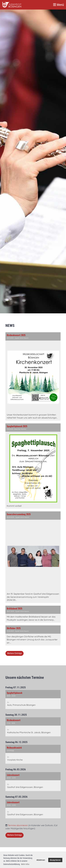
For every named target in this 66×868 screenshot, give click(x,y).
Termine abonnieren (18, 825)
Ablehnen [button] (41, 860)
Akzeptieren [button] (55, 860)
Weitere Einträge (15, 653)
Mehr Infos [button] (25, 864)
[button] (33, 699)
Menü (59, 5)
